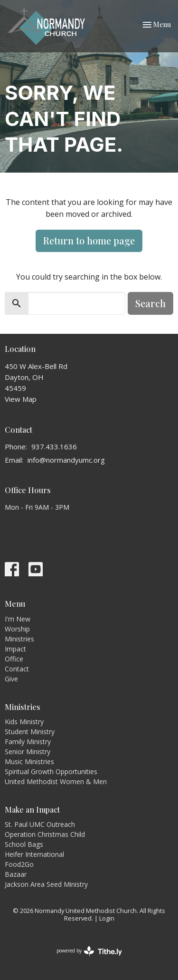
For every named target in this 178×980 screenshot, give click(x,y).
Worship (17, 629)
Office (14, 659)
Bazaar (16, 874)
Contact (17, 669)
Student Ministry (30, 732)
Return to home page (89, 240)
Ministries (19, 639)
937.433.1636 (54, 446)
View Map (21, 399)
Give (11, 679)
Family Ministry (28, 742)
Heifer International (34, 854)
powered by (89, 951)
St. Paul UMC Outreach (40, 824)
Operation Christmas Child (45, 834)
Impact (15, 649)
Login (107, 918)
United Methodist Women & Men (56, 781)
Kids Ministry (24, 722)
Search (150, 303)
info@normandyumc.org (66, 460)
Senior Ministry (28, 752)
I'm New (18, 619)
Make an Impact (32, 810)
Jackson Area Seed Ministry (46, 884)
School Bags (24, 844)
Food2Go (19, 864)
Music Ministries (29, 762)
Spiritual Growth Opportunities (51, 771)
